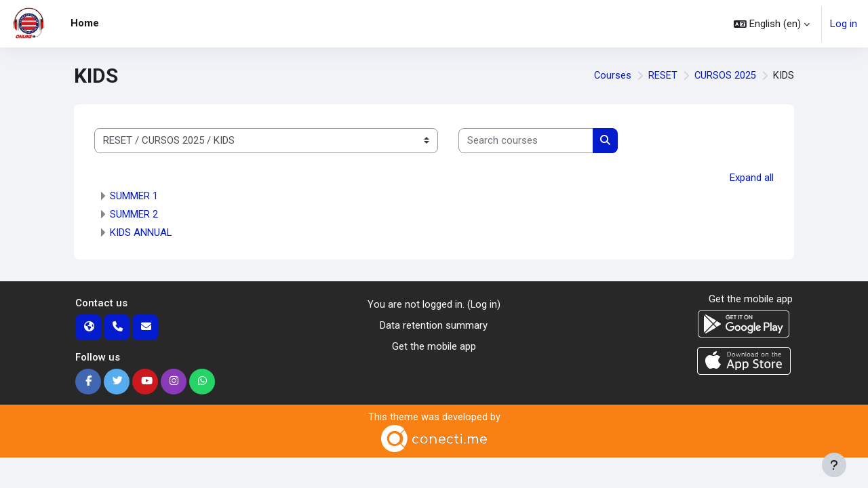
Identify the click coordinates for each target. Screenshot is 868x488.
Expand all (752, 178)
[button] (772, 24)
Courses (612, 76)
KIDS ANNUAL (141, 232)
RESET (662, 76)
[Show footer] (834, 465)
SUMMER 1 (134, 196)
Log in (844, 24)
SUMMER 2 (134, 214)
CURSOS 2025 (725, 76)
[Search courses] (526, 141)
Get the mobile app (434, 346)
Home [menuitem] (85, 23)
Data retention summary (434, 325)
